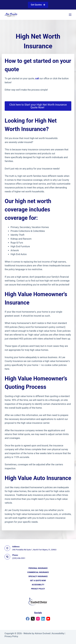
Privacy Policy (38, 589)
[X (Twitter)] (33, 619)
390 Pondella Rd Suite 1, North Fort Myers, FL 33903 (34, 550)
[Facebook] (28, 619)
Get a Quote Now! (38, 581)
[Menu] (70, 15)
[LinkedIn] (43, 619)
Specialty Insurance (38, 576)
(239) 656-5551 (19, 558)
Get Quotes (38, 5)
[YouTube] (48, 619)
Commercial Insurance (38, 572)
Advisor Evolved (42, 633)
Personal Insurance (38, 568)
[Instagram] (38, 619)
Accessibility (38, 585)
